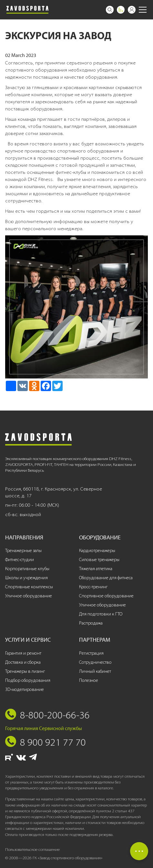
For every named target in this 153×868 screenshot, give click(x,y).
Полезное (89, 680)
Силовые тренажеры (99, 560)
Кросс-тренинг (93, 587)
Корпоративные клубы (27, 569)
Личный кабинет (95, 671)
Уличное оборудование (29, 596)
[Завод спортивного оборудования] (27, 10)
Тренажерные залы (23, 551)
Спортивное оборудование (106, 596)
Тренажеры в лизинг (25, 671)
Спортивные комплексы (29, 587)
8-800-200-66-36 (55, 715)
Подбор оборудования (28, 680)
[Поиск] (110, 10)
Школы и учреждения (26, 578)
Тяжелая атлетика (96, 569)
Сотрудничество (95, 662)
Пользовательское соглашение (32, 849)
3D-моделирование (25, 689)
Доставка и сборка (23, 662)
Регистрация (91, 653)
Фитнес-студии (20, 560)
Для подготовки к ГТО (101, 614)
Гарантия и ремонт (23, 653)
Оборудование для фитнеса (106, 578)
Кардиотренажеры (97, 551)
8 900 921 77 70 (53, 742)
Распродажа (91, 623)
